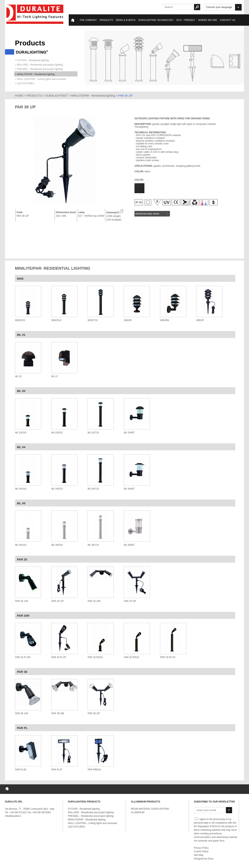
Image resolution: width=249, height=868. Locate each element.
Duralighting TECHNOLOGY (156, 20)
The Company (88, 20)
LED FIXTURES (76, 827)
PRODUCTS (34, 96)
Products (106, 20)
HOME (19, 96)
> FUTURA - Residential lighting (32, 60)
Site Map (199, 855)
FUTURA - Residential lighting (84, 809)
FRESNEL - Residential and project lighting (91, 816)
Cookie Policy (201, 851)
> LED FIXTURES (25, 83)
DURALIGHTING (57, 96)
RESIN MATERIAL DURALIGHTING (150, 809)
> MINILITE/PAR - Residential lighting (35, 74)
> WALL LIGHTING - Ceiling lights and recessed (40, 79)
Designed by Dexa (204, 859)
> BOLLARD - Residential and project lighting (39, 65)
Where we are (208, 20)
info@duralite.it (13, 816)
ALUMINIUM (138, 812)
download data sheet (152, 214)
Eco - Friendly (186, 20)
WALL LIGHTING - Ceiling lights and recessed (92, 823)
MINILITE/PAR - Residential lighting (94, 96)
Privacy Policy (201, 848)
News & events (126, 20)
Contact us (228, 20)
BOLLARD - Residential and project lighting (91, 812)
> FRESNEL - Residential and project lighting (39, 69)
